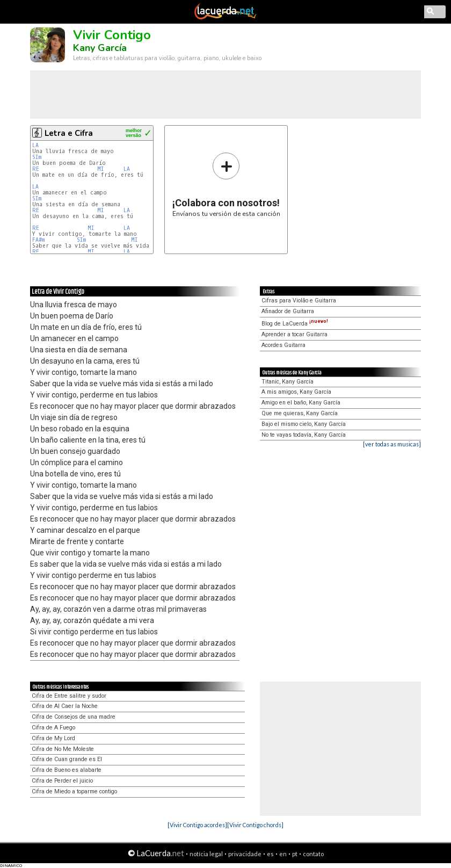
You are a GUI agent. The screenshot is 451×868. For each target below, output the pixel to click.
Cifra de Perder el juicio (62, 781)
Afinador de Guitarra (288, 311)
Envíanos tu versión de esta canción (226, 185)
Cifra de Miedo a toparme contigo (74, 791)
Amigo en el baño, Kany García (301, 403)
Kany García (100, 48)
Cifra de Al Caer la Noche (65, 706)
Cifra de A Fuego (53, 728)
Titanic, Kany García (288, 382)
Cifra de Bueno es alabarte (67, 770)
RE (36, 169)
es (270, 854)
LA (35, 145)
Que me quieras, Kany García (300, 413)
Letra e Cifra (69, 133)
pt (295, 854)
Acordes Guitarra (283, 345)
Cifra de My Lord (53, 738)
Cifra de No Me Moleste (63, 749)
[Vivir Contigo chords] (255, 825)
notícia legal (206, 854)
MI (101, 169)
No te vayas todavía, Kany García (304, 435)
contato (313, 854)
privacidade (245, 854)
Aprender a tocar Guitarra (294, 334)
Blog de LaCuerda (295, 324)
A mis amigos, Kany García (296, 392)
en (283, 854)
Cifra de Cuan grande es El (67, 759)
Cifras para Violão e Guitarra (299, 301)
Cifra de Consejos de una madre (74, 717)
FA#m (38, 240)
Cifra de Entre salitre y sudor (69, 696)
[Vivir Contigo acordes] (197, 825)
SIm (37, 157)
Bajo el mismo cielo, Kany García (304, 424)
